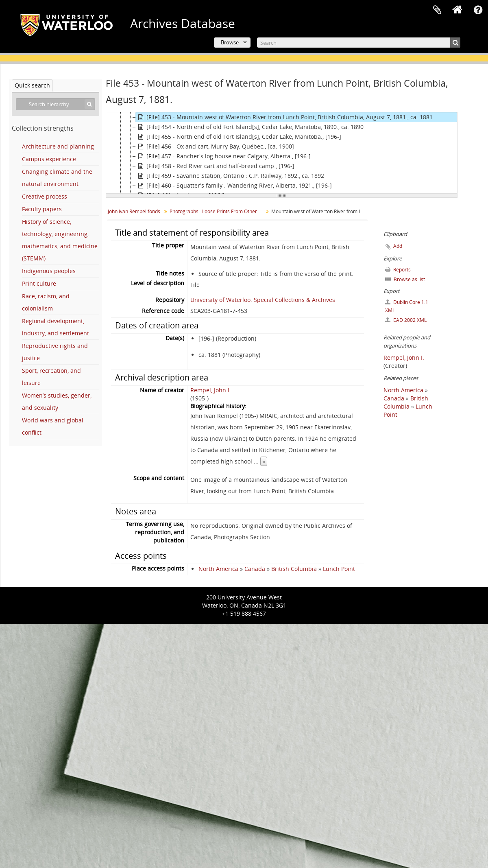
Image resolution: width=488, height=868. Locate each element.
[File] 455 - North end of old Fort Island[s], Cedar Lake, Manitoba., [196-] (239, 137)
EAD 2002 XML (406, 320)
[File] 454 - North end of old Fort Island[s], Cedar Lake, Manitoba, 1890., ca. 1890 (250, 127)
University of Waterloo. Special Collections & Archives (263, 300)
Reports (398, 270)
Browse (230, 42)
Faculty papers (42, 209)
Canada (255, 569)
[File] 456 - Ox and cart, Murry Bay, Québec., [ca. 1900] (215, 146)
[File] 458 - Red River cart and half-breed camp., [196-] (215, 166)
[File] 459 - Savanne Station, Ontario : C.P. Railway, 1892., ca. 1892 (230, 176)
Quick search (32, 85)
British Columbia (294, 569)
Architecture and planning (58, 146)
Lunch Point (339, 569)
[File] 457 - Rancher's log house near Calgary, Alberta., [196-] (223, 156)
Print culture (39, 283)
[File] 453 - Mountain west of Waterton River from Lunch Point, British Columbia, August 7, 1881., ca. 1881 (284, 117)
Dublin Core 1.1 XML (407, 306)
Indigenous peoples (49, 271)
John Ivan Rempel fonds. (135, 211)
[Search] (359, 43)
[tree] (282, 153)
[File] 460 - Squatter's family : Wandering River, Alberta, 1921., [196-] (234, 186)
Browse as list (405, 279)
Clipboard (437, 10)
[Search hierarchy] (56, 104)
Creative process (45, 196)
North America (218, 569)
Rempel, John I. (211, 390)
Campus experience (49, 159)
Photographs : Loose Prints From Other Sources (217, 211)
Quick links (478, 10)
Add (398, 246)
